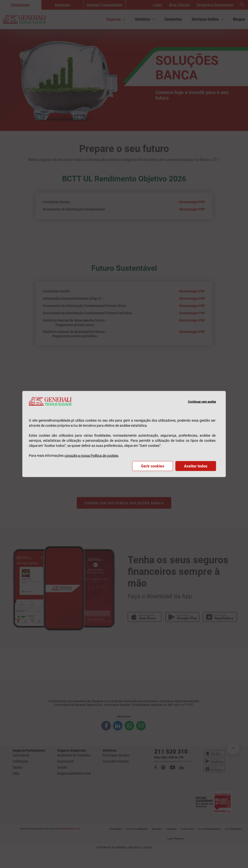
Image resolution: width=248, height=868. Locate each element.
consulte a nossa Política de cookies (91, 455)
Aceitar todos (196, 466)
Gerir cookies (153, 466)
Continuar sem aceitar (202, 402)
